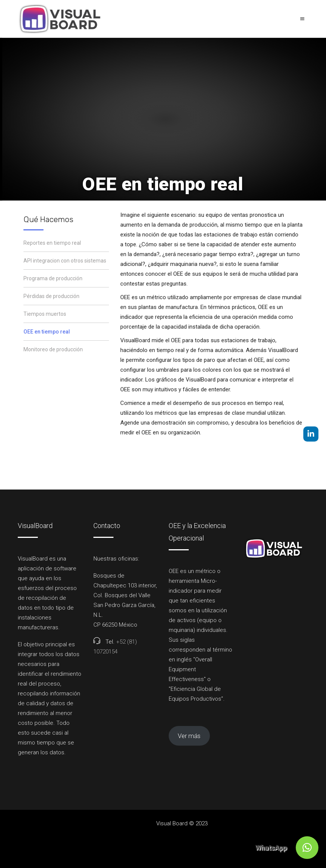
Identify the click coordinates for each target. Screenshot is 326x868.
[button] (307, 848)
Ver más (189, 736)
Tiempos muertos (45, 314)
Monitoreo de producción (53, 349)
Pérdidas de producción (51, 296)
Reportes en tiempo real (52, 243)
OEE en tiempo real (47, 332)
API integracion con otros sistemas (65, 261)
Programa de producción (53, 278)
